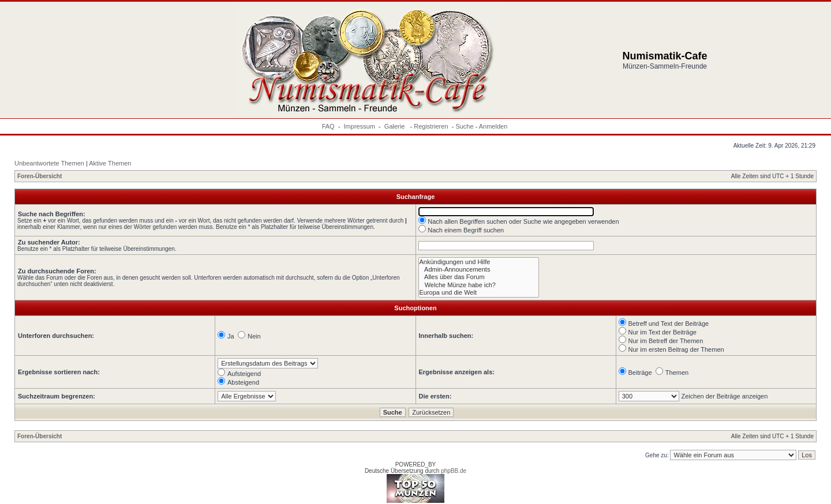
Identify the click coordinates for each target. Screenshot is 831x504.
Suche (464, 126)
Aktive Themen (110, 163)
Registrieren (431, 126)
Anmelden (493, 126)
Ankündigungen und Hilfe (479, 262)
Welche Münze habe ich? (479, 285)
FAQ (328, 126)
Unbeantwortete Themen (49, 163)
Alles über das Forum (479, 277)
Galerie (396, 126)
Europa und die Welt (479, 293)
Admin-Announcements (479, 270)
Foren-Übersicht (40, 176)
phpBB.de (454, 471)
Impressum (360, 126)
